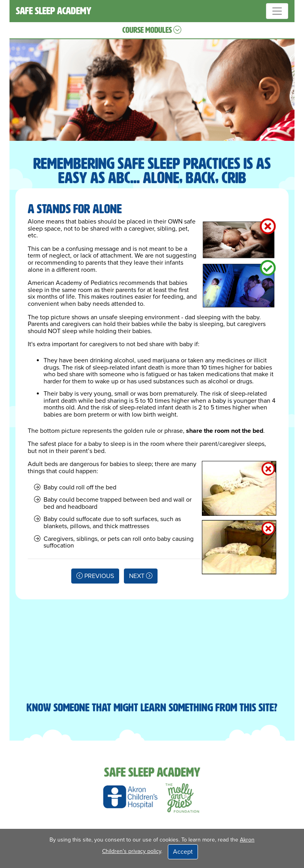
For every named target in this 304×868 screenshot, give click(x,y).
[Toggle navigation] (277, 11)
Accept (183, 852)
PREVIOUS (95, 576)
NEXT (141, 576)
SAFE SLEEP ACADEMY (54, 11)
